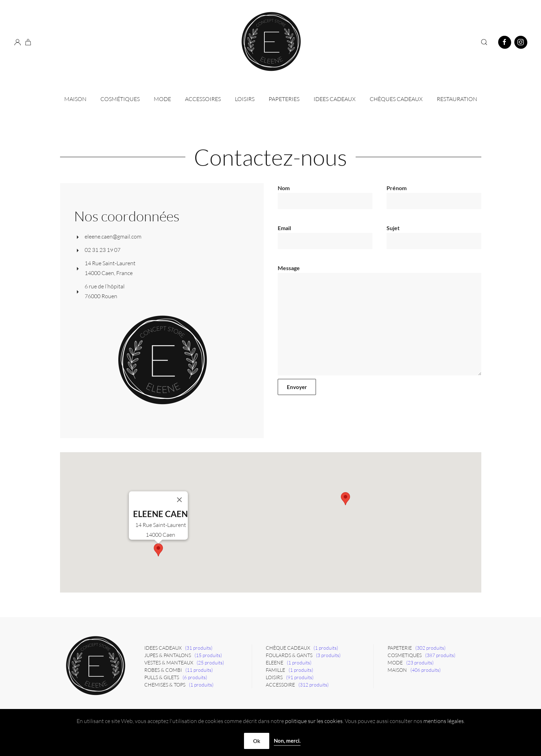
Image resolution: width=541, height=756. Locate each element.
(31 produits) (199, 648)
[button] (484, 42)
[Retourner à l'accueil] (271, 42)
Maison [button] (75, 99)
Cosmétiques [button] (120, 99)
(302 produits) (430, 648)
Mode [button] (162, 99)
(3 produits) (328, 655)
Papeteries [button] (284, 99)
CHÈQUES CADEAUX (396, 99)
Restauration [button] (457, 99)
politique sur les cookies (314, 721)
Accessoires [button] (203, 99)
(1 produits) (201, 685)
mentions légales (444, 721)
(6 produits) (195, 677)
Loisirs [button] (245, 99)
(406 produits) (425, 670)
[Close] (179, 500)
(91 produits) (300, 677)
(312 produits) (314, 685)
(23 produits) (420, 663)
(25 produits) (210, 663)
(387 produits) (440, 655)
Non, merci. (287, 741)
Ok (257, 741)
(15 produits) (208, 655)
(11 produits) (199, 670)
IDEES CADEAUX (335, 99)
